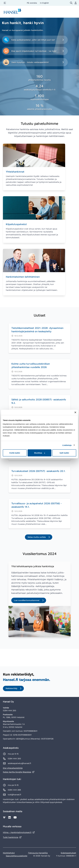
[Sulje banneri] (75, 412)
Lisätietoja (67, 445)
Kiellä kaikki (15, 453)
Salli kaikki (64, 453)
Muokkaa (40, 453)
